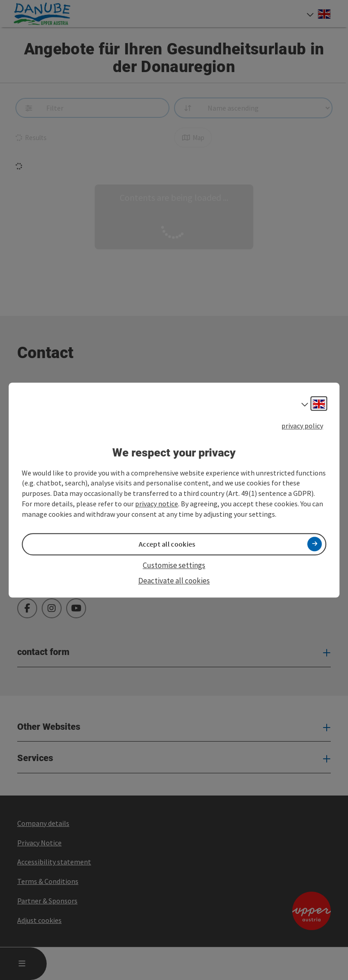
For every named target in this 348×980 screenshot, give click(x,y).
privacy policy (302, 426)
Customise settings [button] (174, 565)
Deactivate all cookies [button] (174, 581)
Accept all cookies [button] (167, 544)
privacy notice (157, 504)
